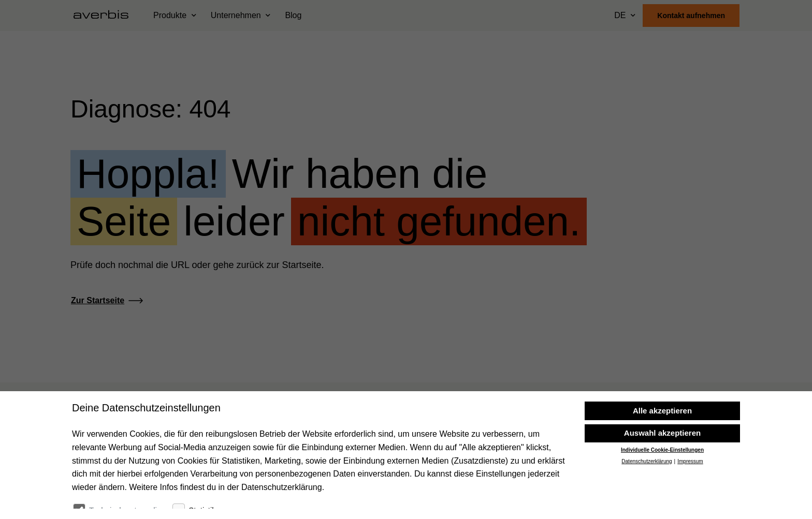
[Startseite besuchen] (105, 16)
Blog (293, 15)
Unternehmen (236, 15)
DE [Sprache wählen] (620, 15)
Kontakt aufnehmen (691, 16)
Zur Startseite (98, 300)
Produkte (170, 15)
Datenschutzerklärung (647, 494)
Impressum (690, 494)
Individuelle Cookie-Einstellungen (662, 483)
